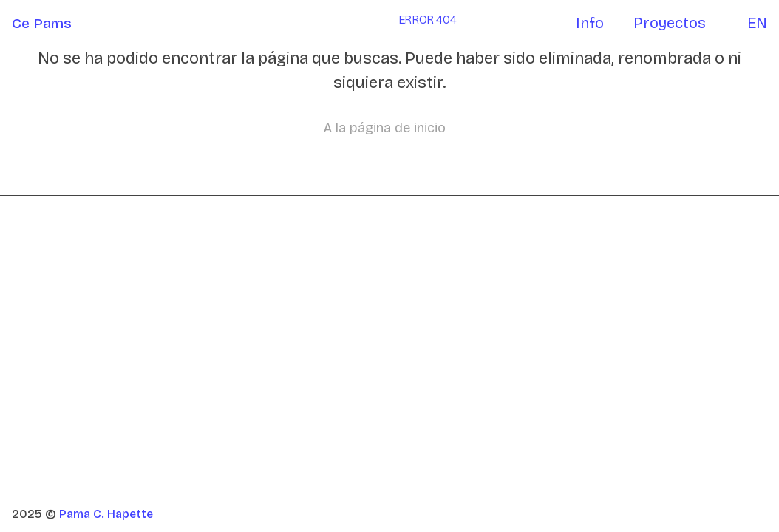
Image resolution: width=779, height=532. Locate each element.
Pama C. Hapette (106, 514)
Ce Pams (42, 23)
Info (590, 23)
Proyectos (670, 23)
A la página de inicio (385, 128)
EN (757, 23)
